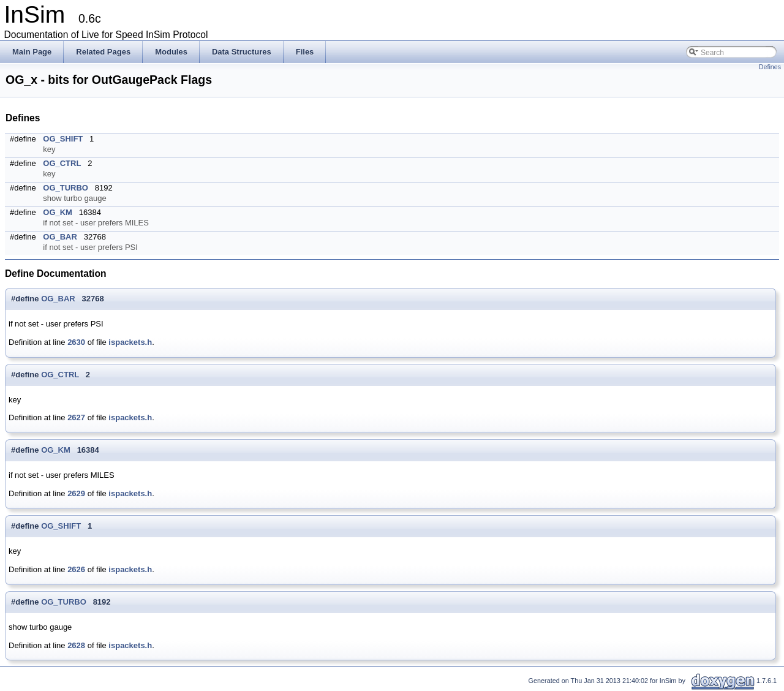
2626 (76, 569)
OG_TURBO (66, 188)
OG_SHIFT (63, 139)
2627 (76, 417)
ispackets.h (130, 342)
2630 (76, 342)
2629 (76, 493)
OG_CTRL (62, 163)
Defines (770, 67)
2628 (76, 645)
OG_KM (58, 212)
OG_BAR (60, 237)
